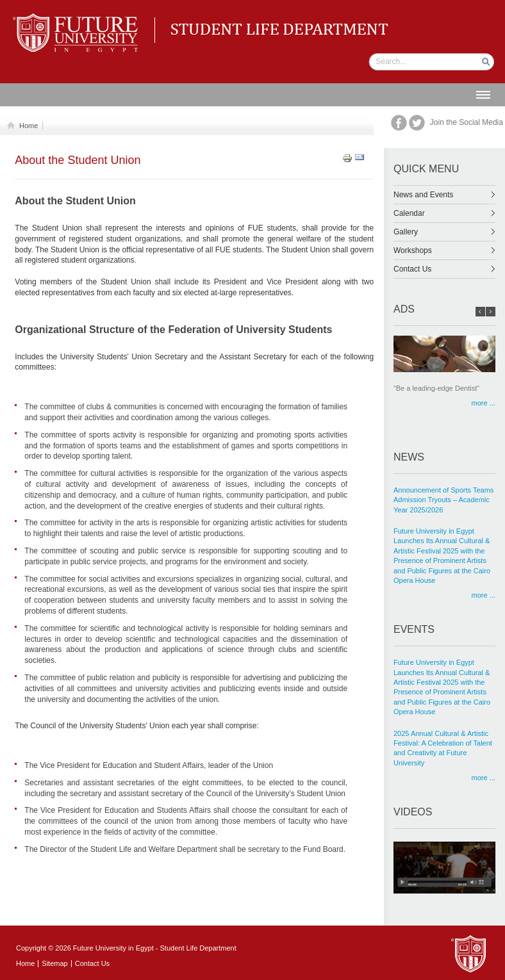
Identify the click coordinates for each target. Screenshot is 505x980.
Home (26, 126)
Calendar (444, 213)
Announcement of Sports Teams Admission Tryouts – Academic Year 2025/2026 (443, 500)
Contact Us (444, 269)
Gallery (444, 232)
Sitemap (54, 963)
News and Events (444, 195)
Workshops (444, 250)
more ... (484, 403)
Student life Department (78, 19)
